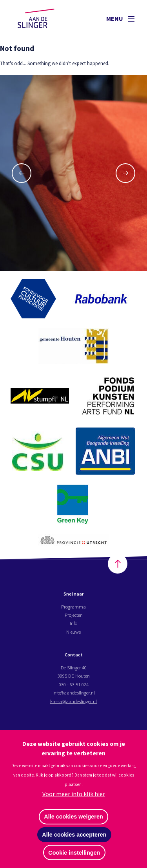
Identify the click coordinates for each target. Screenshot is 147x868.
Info (73, 623)
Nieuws (73, 632)
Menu (120, 18)
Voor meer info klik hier (74, 794)
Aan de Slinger (44, 18)
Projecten (74, 615)
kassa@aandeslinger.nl (73, 701)
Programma (73, 607)
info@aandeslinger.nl (74, 693)
